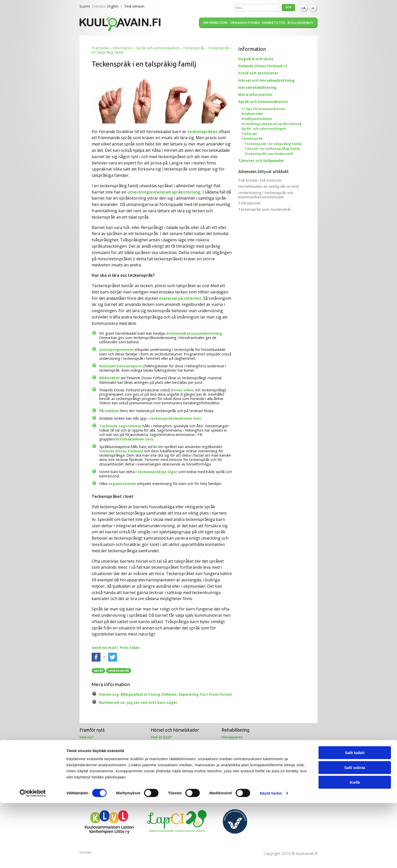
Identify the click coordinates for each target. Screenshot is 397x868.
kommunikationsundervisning (194, 333)
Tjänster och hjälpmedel (261, 160)
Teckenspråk (194, 48)
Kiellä (355, 847)
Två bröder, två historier (260, 180)
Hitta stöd (160, 770)
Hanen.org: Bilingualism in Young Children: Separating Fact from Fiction (166, 694)
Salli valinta (355, 832)
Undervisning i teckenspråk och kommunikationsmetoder (266, 195)
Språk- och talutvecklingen (264, 129)
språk (98, 670)
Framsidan (101, 48)
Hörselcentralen (165, 775)
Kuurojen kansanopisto (121, 366)
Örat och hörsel (165, 742)
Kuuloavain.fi (300, 23)
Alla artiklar (232, 775)
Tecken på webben (97, 780)
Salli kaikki (355, 818)
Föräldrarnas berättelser (102, 753)
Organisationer (245, 23)
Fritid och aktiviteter (258, 73)
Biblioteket (110, 378)
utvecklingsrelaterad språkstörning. (164, 192)
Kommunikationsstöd (99, 775)
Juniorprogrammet (117, 350)
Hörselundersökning (169, 747)
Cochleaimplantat (238, 742)
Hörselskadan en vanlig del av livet (269, 186)
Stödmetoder (252, 114)
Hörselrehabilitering (257, 87)
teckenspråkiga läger (157, 472)
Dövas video (182, 390)
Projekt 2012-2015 (237, 770)
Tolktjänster (249, 203)
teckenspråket (202, 132)
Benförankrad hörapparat (245, 747)
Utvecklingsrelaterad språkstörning (271, 124)
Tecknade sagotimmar (120, 426)
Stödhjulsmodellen (257, 119)
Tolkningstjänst (165, 780)
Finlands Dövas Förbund (121, 451)
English (113, 6)
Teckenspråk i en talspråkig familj (273, 144)
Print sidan (130, 648)
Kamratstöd (274, 23)
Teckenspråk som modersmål (269, 154)
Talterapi (249, 134)
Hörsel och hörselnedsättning (266, 80)
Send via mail (104, 648)
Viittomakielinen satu (133, 439)
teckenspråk (118, 670)
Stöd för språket (95, 770)
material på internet (180, 298)
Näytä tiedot (271, 858)
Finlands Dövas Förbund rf (263, 66)
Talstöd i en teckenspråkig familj (272, 149)
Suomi (85, 6)
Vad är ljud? (161, 737)
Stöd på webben (94, 747)
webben (112, 411)
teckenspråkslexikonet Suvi (175, 418)
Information (215, 23)
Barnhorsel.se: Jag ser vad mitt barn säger (138, 702)
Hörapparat (232, 737)
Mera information (255, 94)
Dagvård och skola (256, 59)
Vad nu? (87, 737)
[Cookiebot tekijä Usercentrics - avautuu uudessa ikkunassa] (33, 858)
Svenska (99, 6)
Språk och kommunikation (158, 48)
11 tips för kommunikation (263, 109)
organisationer (122, 484)
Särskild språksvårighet (101, 785)
